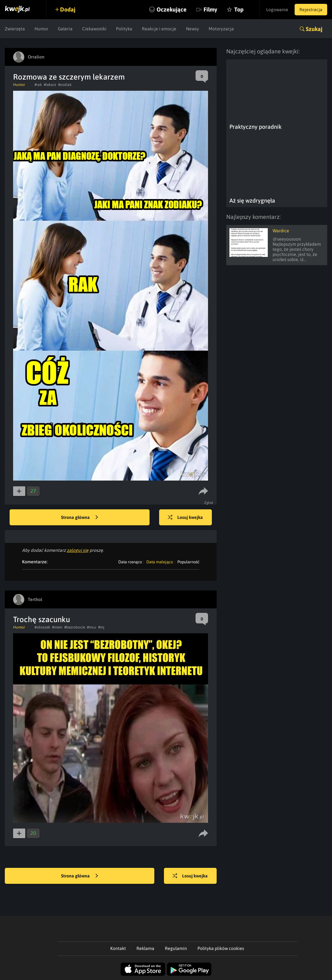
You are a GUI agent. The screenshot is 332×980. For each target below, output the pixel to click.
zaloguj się (78, 550)
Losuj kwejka (185, 518)
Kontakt (118, 948)
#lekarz (50, 85)
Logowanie (277, 10)
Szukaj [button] (314, 29)
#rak (38, 85)
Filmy (210, 9)
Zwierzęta (15, 29)
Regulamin (176, 948)
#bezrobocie (75, 627)
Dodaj (68, 9)
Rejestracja (311, 10)
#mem (57, 627)
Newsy (193, 29)
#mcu (92, 627)
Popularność (188, 562)
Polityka (124, 29)
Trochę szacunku (42, 619)
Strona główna (80, 518)
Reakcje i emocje (159, 29)
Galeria (65, 29)
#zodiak (65, 85)
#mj (101, 627)
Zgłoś (209, 503)
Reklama (145, 948)
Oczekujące (172, 9)
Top (239, 9)
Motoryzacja (221, 29)
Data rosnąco (130, 562)
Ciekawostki (94, 29)
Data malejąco (160, 562)
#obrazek (42, 627)
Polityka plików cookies (221, 948)
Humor (41, 29)
